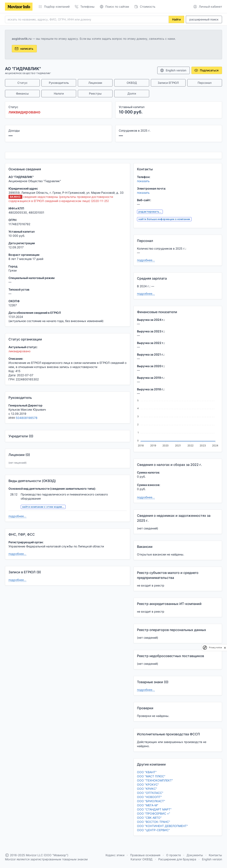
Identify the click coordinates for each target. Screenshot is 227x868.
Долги (132, 93)
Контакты (215, 855)
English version (173, 70)
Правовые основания (145, 855)
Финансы (22, 93)
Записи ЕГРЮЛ (168, 83)
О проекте (174, 855)
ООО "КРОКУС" (148, 784)
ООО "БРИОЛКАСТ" (151, 801)
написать (24, 49)
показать (143, 181)
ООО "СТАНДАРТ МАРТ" (154, 809)
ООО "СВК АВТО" (149, 818)
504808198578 (27, 418)
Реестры (95, 93)
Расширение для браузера (177, 859)
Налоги (59, 93)
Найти (176, 19)
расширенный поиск (204, 19)
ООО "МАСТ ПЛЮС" (151, 776)
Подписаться (206, 70)
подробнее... (17, 516)
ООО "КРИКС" (147, 789)
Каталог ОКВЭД (142, 859)
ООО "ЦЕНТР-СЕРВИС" (153, 830)
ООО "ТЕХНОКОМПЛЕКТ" (155, 780)
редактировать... (150, 212)
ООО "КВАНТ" (147, 772)
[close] (225, 648)
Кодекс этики (115, 855)
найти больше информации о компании (164, 219)
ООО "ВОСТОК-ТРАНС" (154, 822)
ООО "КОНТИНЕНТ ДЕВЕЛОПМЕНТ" (162, 826)
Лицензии (95, 83)
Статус (22, 83)
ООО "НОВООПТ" (149, 797)
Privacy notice (215, 647)
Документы (195, 855)
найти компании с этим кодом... (43, 507)
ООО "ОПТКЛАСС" (150, 793)
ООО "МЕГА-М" (148, 805)
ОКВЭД (132, 83)
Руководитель (59, 83)
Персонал (205, 83)
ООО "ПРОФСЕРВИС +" (154, 813)
